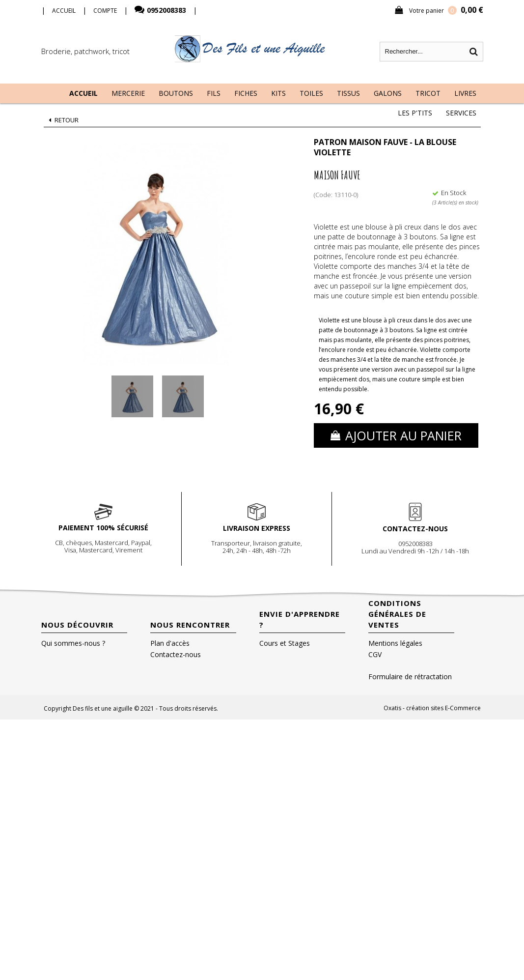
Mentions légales (395, 643)
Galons (388, 93)
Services (461, 113)
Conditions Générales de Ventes (397, 614)
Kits (278, 93)
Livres (465, 93)
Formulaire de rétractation (410, 677)
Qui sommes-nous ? (73, 643)
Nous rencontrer (190, 625)
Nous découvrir (77, 625)
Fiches (246, 93)
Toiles (311, 93)
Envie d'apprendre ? (300, 619)
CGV (375, 654)
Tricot (428, 93)
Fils (214, 93)
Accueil (83, 93)
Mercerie (128, 93)
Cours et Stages (285, 643)
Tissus (348, 93)
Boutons (176, 93)
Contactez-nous (176, 654)
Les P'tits (415, 113)
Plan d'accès (170, 643)
